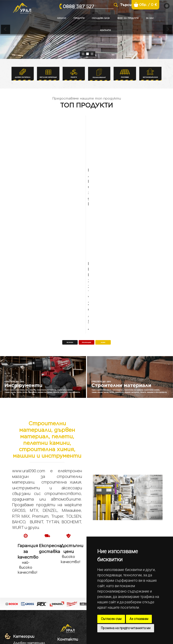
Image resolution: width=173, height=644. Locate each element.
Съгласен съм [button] (111, 619)
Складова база (101, 18)
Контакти (105, 30)
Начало (62, 18)
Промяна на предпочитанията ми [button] (126, 628)
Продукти (79, 18)
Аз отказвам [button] (139, 619)
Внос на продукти (128, 18)
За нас (150, 18)
